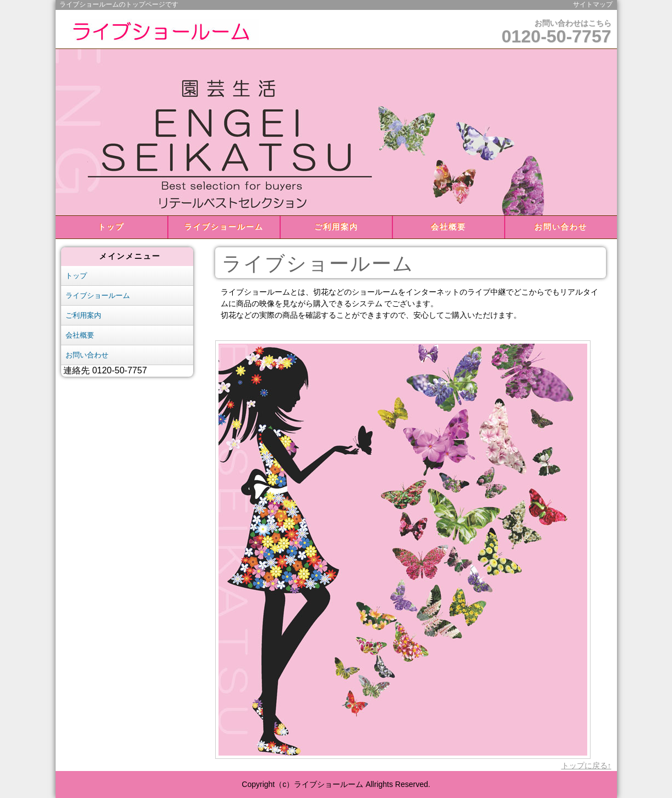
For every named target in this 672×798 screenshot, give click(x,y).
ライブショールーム (224, 227)
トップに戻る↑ (586, 766)
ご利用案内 (336, 227)
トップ (111, 227)
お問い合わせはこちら (556, 32)
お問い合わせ (561, 227)
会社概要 (449, 227)
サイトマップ (593, 4)
